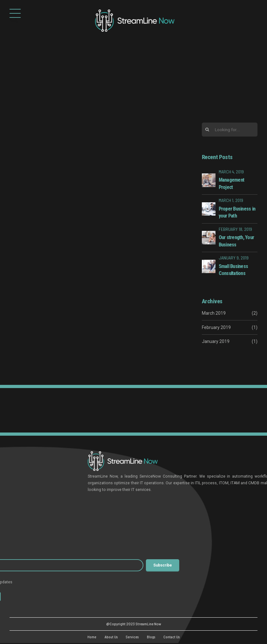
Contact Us (173, 637)
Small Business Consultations (233, 270)
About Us (110, 637)
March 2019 (214, 314)
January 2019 (216, 342)
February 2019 (216, 328)
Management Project (232, 184)
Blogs (152, 637)
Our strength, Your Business (236, 241)
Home (89, 637)
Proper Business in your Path (237, 213)
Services (132, 637)
